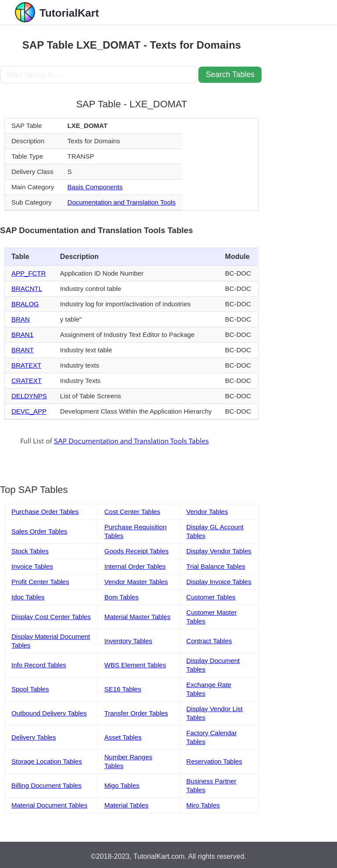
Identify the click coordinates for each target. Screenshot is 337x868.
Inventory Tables (128, 641)
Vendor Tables (207, 512)
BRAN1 (22, 335)
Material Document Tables (49, 805)
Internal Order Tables (135, 566)
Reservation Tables (214, 761)
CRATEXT (27, 381)
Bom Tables (122, 597)
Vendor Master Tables (136, 582)
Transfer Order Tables (136, 713)
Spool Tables (30, 689)
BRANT (23, 350)
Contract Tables (209, 641)
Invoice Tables (32, 566)
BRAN (21, 319)
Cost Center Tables (132, 512)
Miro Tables (203, 805)
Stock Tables (30, 551)
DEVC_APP (29, 411)
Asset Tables (123, 737)
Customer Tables (211, 597)
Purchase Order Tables (45, 512)
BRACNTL (27, 289)
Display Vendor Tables (219, 551)
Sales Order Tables (39, 531)
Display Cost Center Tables (51, 617)
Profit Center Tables (40, 582)
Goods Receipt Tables (136, 551)
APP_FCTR (29, 273)
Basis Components (95, 187)
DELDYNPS (29, 396)
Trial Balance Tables (216, 566)
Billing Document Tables (47, 785)
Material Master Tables (138, 617)
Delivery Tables (34, 737)
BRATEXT (26, 365)
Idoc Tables (28, 597)
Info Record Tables (39, 665)
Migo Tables (122, 785)
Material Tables (127, 805)
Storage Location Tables (47, 761)
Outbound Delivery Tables (49, 713)
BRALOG (25, 304)
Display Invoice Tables (219, 582)
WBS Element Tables (135, 665)
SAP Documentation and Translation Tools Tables (131, 441)
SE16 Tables (123, 689)
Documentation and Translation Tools (122, 202)
